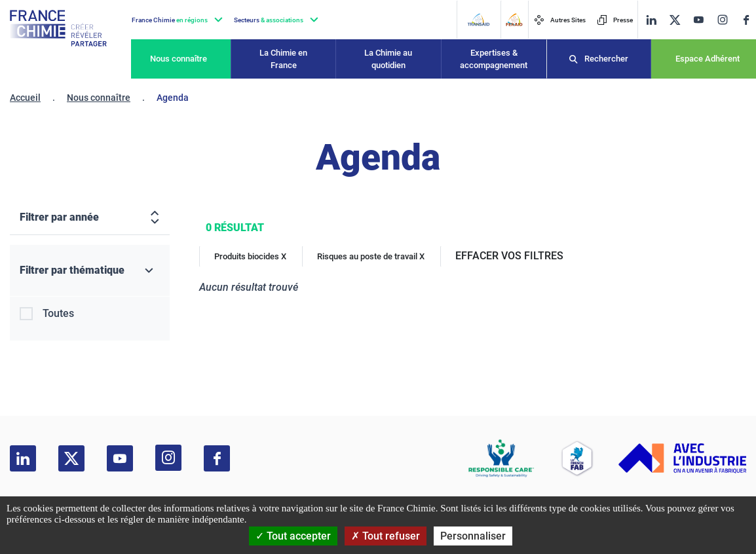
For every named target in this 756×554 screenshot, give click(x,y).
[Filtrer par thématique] (90, 271)
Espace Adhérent (708, 59)
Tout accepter (293, 536)
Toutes (58, 313)
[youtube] (698, 20)
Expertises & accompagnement (494, 59)
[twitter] (675, 20)
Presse (615, 20)
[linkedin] (651, 20)
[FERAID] (514, 20)
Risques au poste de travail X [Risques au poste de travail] (371, 256)
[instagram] (722, 20)
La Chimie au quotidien (388, 59)
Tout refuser (386, 536)
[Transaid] (478, 20)
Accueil (25, 98)
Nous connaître (179, 59)
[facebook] (746, 20)
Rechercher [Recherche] (606, 59)
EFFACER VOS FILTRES (509, 256)
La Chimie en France (283, 59)
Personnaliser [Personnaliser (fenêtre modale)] (473, 536)
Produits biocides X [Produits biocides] (250, 256)
